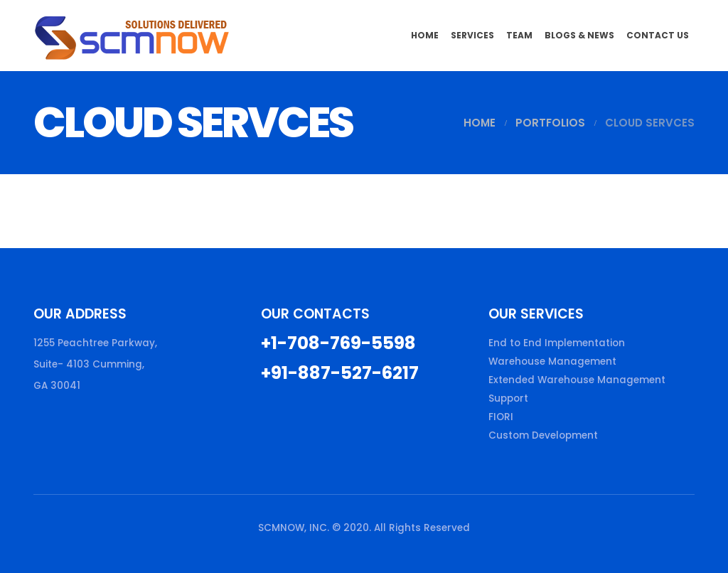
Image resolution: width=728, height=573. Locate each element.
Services (472, 35)
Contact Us (658, 35)
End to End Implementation (557, 343)
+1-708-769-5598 (338, 343)
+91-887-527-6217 (340, 373)
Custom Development (543, 435)
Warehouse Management (552, 362)
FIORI (501, 417)
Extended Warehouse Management (577, 380)
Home (425, 35)
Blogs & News (579, 35)
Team (519, 35)
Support (508, 398)
